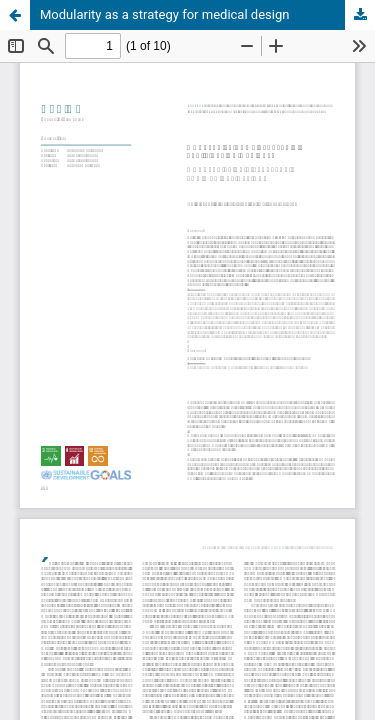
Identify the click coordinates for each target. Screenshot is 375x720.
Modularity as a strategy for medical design (164, 14)
